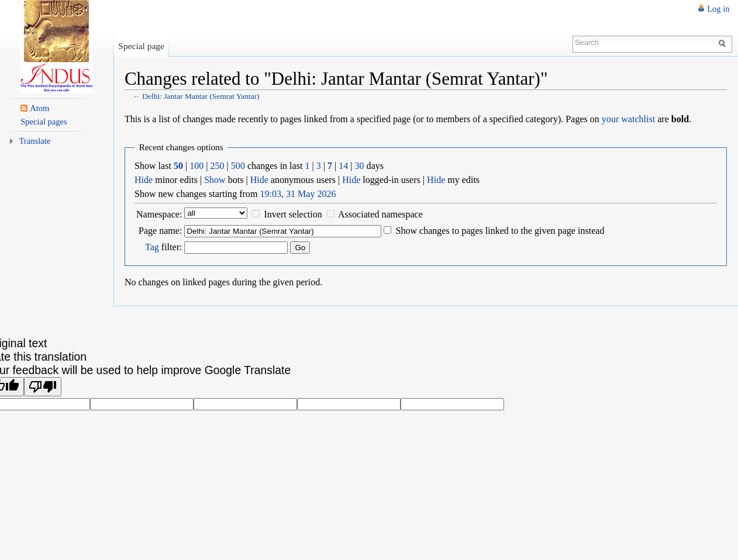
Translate (35, 141)
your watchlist (628, 119)
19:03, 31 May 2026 (298, 194)
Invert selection (293, 214)
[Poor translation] (43, 387)
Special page (141, 46)
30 (360, 166)
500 (238, 166)
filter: (163, 247)
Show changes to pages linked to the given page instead (500, 231)
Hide (144, 180)
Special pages (44, 122)
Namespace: (159, 214)
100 (196, 166)
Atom (39, 108)
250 (218, 166)
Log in (718, 9)
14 (343, 166)
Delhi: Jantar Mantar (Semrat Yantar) (201, 96)
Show (215, 180)
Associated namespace (380, 214)
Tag (152, 247)
